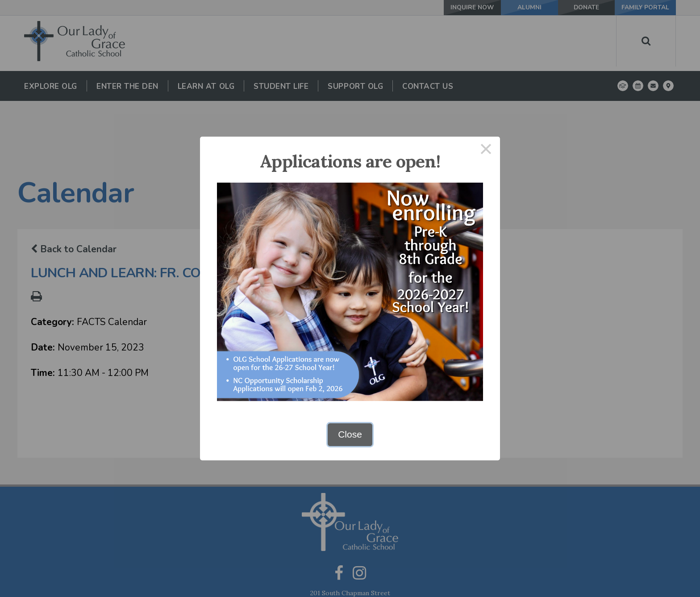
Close (350, 434)
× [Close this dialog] (486, 151)
